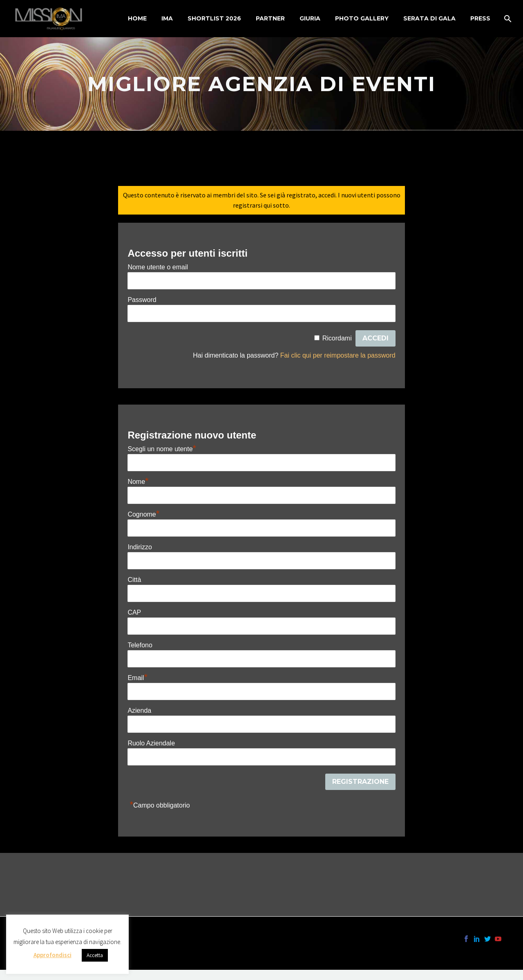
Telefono (140, 645)
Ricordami (337, 338)
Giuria (310, 18)
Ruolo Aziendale (151, 743)
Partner (270, 18)
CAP (134, 612)
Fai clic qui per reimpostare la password (338, 355)
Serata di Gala (429, 18)
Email (137, 678)
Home (137, 18)
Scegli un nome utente (162, 449)
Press (480, 18)
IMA (167, 18)
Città (134, 580)
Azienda (139, 710)
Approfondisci (53, 955)
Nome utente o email (158, 267)
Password (142, 300)
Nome (138, 482)
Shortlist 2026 (214, 18)
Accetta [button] (95, 955)
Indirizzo (140, 547)
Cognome (143, 514)
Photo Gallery (362, 18)
